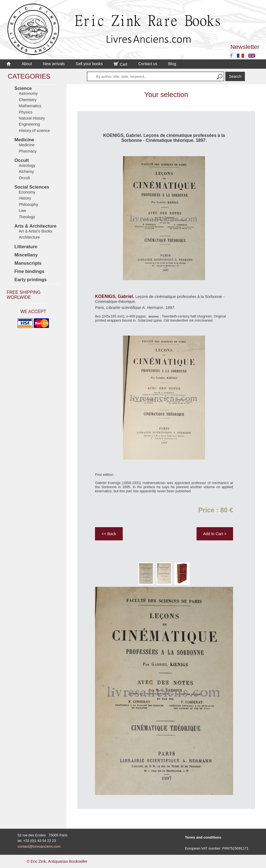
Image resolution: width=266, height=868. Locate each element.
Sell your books (89, 64)
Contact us (148, 64)
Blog (172, 64)
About (27, 64)
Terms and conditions (203, 837)
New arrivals (54, 64)
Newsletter (245, 47)
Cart (121, 64)
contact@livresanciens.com (39, 846)
